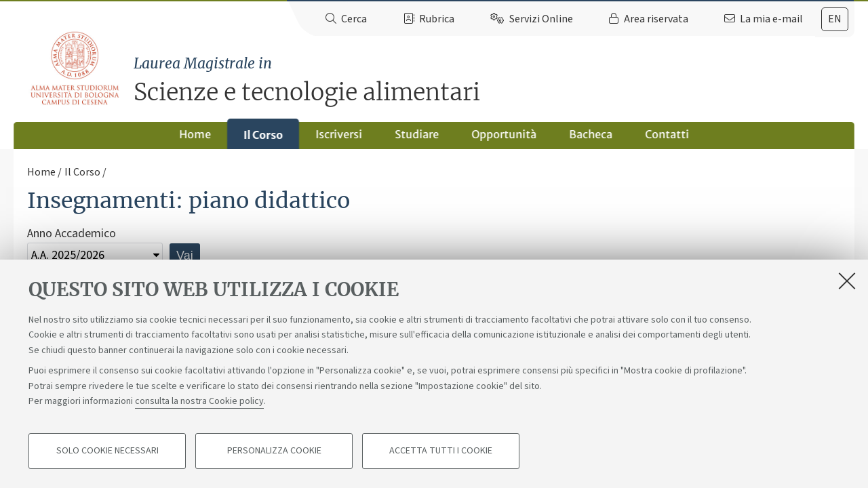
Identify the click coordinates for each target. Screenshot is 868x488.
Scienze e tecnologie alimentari (494, 80)
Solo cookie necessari (107, 451)
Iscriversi (339, 134)
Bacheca (591, 134)
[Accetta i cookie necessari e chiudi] (847, 281)
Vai (185, 256)
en (835, 19)
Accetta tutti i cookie (441, 451)
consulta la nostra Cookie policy (199, 401)
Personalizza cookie (274, 451)
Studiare (417, 134)
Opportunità (504, 134)
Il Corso (263, 135)
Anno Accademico (72, 233)
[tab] (835, 19)
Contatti (667, 134)
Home (195, 134)
